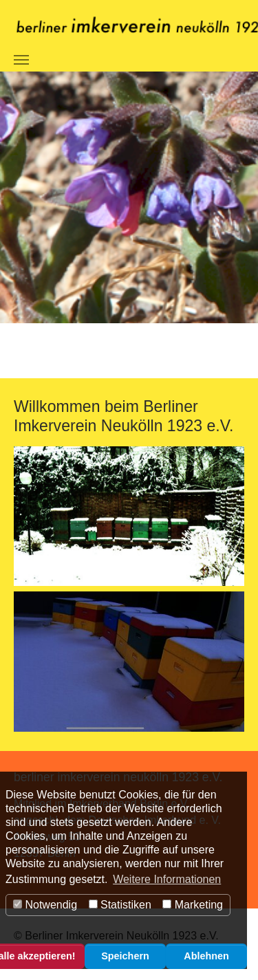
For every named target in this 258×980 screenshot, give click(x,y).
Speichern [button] (125, 956)
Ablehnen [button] (206, 956)
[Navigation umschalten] (21, 60)
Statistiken (120, 905)
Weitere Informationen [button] (167, 879)
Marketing (193, 905)
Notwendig (45, 905)
